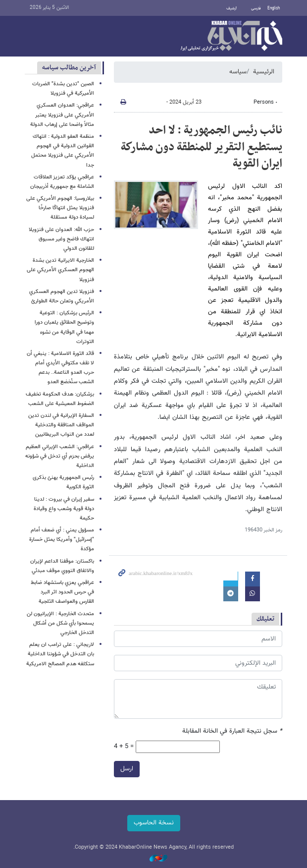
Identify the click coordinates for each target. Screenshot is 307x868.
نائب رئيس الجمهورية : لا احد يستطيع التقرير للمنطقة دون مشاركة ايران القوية (202, 147)
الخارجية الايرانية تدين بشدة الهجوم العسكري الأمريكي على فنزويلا (60, 270)
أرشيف (231, 8)
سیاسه (238, 72)
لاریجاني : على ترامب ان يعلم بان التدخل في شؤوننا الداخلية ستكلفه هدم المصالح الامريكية (60, 654)
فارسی (256, 8)
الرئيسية (264, 72)
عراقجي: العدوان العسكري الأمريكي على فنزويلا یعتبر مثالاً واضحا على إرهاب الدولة (62, 115)
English (274, 8)
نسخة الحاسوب (154, 823)
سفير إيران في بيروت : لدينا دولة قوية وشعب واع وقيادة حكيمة (64, 509)
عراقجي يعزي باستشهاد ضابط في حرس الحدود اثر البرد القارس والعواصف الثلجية (62, 592)
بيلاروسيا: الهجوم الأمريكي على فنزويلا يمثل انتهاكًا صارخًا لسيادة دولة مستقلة (60, 208)
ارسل (127, 769)
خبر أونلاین (231, 37)
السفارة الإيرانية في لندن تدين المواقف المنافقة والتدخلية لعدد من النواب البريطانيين (61, 425)
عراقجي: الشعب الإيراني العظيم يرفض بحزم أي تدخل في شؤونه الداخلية (60, 456)
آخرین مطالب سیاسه (69, 68)
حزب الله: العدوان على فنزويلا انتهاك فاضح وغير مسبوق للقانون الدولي (61, 239)
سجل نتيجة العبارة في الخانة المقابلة (232, 731)
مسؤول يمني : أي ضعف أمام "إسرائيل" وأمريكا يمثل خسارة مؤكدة (62, 540)
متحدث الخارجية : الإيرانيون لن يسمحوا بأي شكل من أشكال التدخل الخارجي (60, 623)
